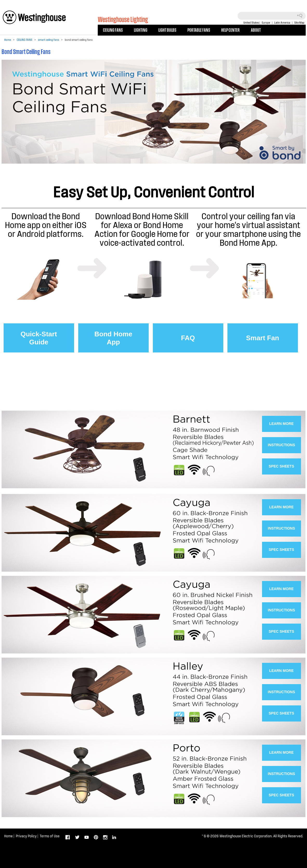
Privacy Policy (26, 836)
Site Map (299, 22)
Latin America (282, 22)
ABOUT (256, 30)
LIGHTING (141, 30)
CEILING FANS (113, 30)
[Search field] (272, 16)
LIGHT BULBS (167, 30)
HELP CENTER (230, 30)
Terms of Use (50, 836)
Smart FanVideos (262, 343)
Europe (266, 22)
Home (8, 40)
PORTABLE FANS (199, 30)
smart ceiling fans (48, 40)
